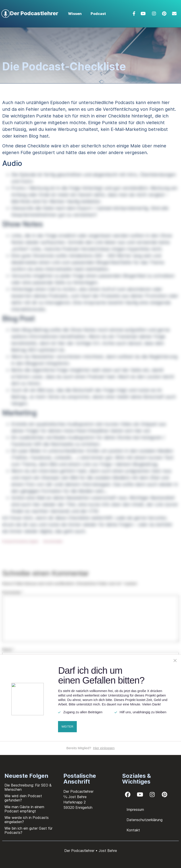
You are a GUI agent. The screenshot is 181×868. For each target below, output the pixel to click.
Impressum (135, 809)
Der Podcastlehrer (34, 13)
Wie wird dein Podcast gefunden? (23, 798)
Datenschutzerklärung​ (145, 820)
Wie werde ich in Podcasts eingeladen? (27, 820)
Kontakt (133, 830)
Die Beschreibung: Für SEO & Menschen (28, 787)
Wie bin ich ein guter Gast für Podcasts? (28, 830)
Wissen (75, 14)
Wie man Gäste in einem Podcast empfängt (24, 809)
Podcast (98, 14)
